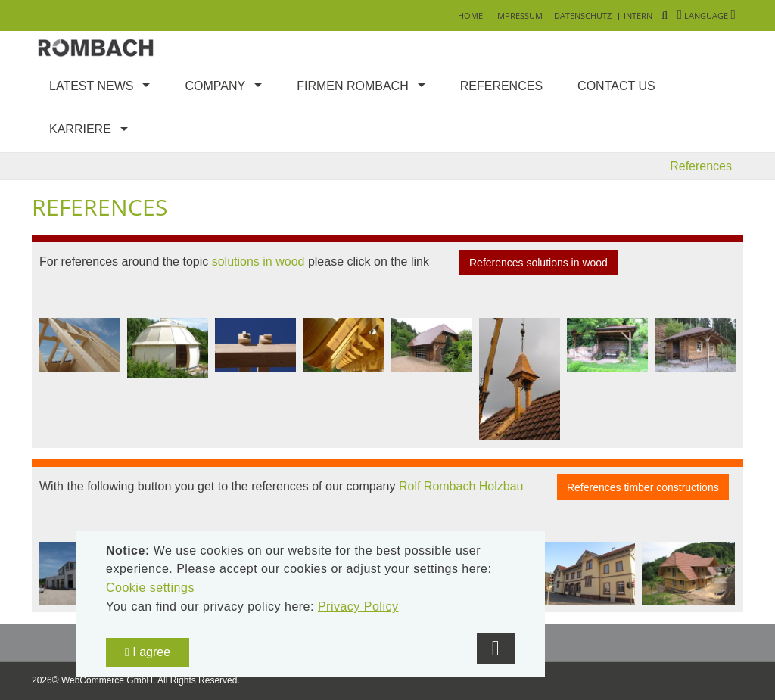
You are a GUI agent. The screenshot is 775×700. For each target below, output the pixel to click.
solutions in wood (258, 262)
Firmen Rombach (353, 86)
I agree (148, 652)
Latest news (91, 86)
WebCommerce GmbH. (108, 680)
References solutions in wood (538, 263)
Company (215, 86)
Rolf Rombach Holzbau (461, 486)
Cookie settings (150, 588)
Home (470, 16)
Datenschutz (583, 16)
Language (707, 16)
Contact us (616, 86)
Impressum (519, 16)
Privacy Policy (358, 607)
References (501, 86)
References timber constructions (643, 487)
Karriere (80, 129)
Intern (638, 16)
